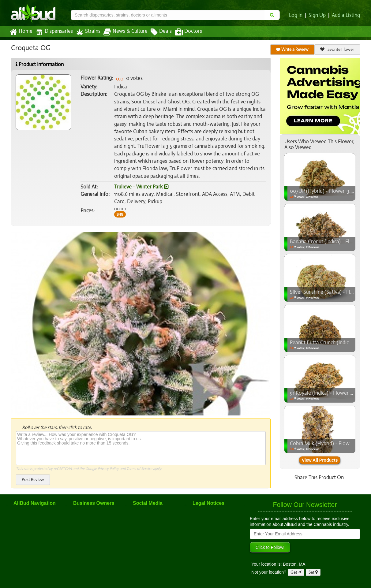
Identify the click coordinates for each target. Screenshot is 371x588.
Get (296, 572)
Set (313, 572)
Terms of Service (139, 469)
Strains (86, 32)
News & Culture (122, 32)
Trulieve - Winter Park (141, 187)
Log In (297, 15)
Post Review (33, 480)
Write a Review (293, 49)
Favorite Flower (337, 49)
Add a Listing (346, 15)
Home (21, 32)
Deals (157, 32)
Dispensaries (53, 32)
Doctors (183, 32)
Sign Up (318, 15)
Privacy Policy (108, 469)
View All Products (320, 460)
